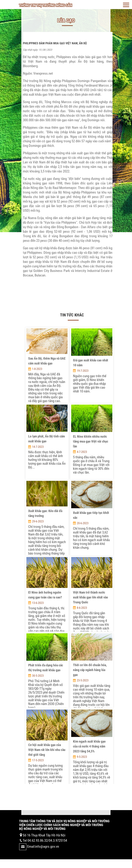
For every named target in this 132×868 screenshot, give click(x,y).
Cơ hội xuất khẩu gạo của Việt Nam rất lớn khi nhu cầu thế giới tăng (47, 750)
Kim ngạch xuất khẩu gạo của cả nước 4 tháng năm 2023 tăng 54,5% (89, 746)
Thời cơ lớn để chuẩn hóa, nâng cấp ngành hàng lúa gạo (90, 670)
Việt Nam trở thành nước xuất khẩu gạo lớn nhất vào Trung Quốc (90, 597)
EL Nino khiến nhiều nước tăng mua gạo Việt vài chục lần (91, 441)
